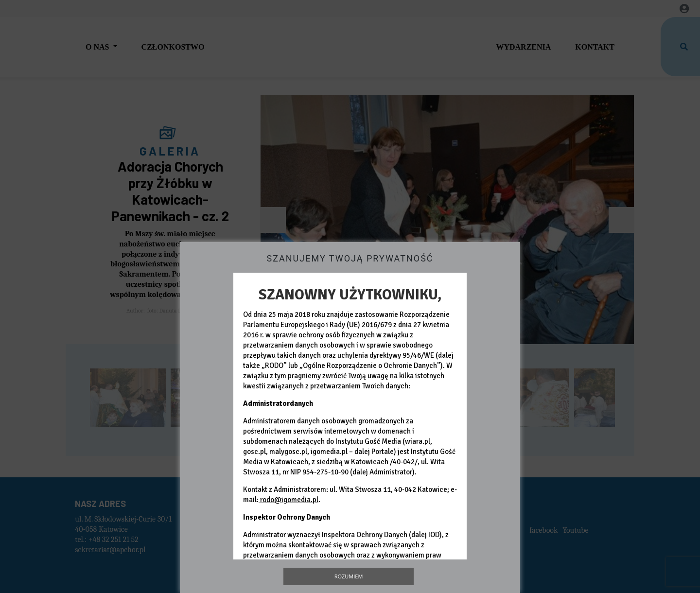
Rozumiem (349, 576)
